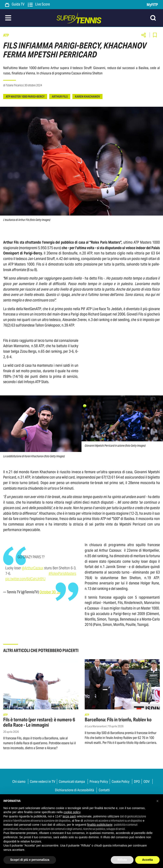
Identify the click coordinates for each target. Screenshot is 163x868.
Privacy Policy (99, 781)
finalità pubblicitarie (100, 825)
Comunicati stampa (72, 781)
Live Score (39, 4)
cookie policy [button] (72, 812)
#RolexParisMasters (62, 573)
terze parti (69, 816)
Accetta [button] (147, 860)
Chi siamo (19, 781)
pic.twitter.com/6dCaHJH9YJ (25, 579)
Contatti (104, 790)
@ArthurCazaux (32, 568)
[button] (157, 801)
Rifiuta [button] (122, 860)
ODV (147, 781)
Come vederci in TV (43, 781)
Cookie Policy (121, 781)
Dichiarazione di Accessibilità (74, 790)
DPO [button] (137, 781)
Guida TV (15, 4)
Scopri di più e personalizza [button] (30, 860)
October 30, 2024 (52, 592)
